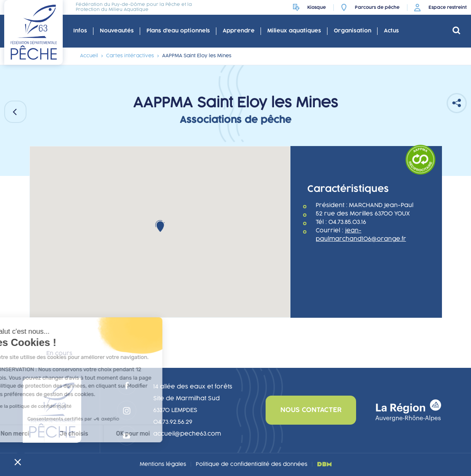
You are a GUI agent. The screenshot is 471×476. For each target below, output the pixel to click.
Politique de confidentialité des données (251, 464)
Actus (391, 31)
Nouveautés (117, 31)
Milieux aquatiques (294, 31)
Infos (80, 31)
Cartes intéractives (130, 56)
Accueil (89, 56)
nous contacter (311, 410)
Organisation (353, 31)
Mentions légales (163, 464)
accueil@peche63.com (187, 434)
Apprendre (239, 31)
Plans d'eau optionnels (178, 31)
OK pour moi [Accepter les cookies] (83, 434)
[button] (18, 462)
